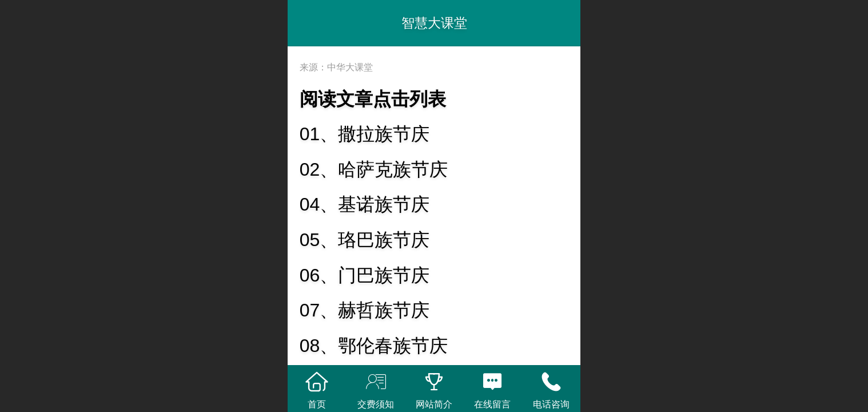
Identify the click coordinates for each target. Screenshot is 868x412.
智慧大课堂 (434, 23)
